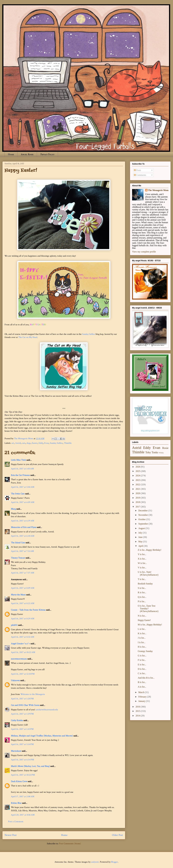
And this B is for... (146, 678)
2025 (138, 471)
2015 (138, 711)
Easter (35, 443)
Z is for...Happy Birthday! (150, 550)
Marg (13, 509)
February (143, 697)
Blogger (114, 862)
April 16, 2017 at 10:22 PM (23, 775)
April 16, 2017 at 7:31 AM (22, 551)
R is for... (142, 592)
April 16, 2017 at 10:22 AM (23, 652)
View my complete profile (144, 252)
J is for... (142, 638)
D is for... (142, 669)
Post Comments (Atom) (70, 844)
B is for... (142, 682)
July (141, 533)
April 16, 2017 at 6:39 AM (23, 521)
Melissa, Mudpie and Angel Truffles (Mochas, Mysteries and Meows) (42, 736)
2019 (138, 498)
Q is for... (142, 597)
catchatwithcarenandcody (47, 710)
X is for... (142, 559)
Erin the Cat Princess (20, 475)
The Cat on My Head (28, 337)
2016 (138, 707)
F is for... (142, 660)
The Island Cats (18, 543)
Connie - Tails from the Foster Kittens (28, 610)
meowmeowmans (19, 659)
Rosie (165, 448)
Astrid (18, 443)
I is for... (142, 642)
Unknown (15, 680)
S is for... (142, 588)
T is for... (142, 579)
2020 (138, 493)
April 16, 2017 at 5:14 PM (22, 744)
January (142, 701)
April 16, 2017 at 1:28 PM (22, 699)
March (142, 692)
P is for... (142, 601)
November (143, 515)
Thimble (68, 443)
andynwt (95, 862)
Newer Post (11, 835)
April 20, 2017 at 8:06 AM (23, 815)
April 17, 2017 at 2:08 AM (23, 797)
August (142, 528)
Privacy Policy (47, 154)
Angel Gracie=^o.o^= (20, 644)
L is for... (142, 629)
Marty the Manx (18, 595)
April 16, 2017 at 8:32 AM (23, 637)
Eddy (41, 443)
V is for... (142, 568)
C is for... (142, 673)
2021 (138, 489)
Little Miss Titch (18, 460)
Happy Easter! (144, 620)
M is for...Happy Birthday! (150, 625)
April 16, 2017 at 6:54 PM (22, 760)
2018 (138, 502)
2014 (138, 716)
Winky (161, 453)
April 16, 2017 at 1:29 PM (22, 714)
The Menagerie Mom (158, 190)
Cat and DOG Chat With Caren (25, 705)
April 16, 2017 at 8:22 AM (23, 603)
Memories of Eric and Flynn (24, 527)
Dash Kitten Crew (19, 781)
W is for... (142, 563)
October (142, 519)
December (143, 511)
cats (24, 443)
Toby (148, 452)
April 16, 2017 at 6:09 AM (23, 502)
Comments (140, 175)
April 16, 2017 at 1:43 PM (22, 729)
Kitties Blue (16, 803)
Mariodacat (16, 751)
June (141, 537)
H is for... (142, 647)
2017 (138, 507)
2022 (138, 484)
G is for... (142, 656)
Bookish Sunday (145, 584)
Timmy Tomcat (18, 558)
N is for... (142, 616)
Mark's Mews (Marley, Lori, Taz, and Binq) (30, 766)
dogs (29, 443)
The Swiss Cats (18, 494)
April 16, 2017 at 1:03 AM (22, 469)
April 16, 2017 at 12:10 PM (23, 674)
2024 (138, 476)
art (13, 443)
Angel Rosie (27, 154)
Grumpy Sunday (145, 651)
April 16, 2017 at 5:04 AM (23, 487)
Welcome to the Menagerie (33, 694)
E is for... (142, 665)
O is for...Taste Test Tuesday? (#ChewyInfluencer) (148, 609)
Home (11, 154)
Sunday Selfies (89, 334)
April (141, 546)
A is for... (142, 687)
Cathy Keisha (17, 720)
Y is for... (142, 554)
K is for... (142, 633)
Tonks (155, 452)
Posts (137, 170)
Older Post (117, 835)
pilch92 (14, 625)
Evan (46, 443)
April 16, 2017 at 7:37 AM (23, 573)
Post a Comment (16, 822)
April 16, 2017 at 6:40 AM (23, 536)
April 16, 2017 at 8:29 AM (23, 619)
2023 (138, 480)
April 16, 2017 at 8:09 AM (23, 588)
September (143, 524)
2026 (138, 467)
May (141, 542)
